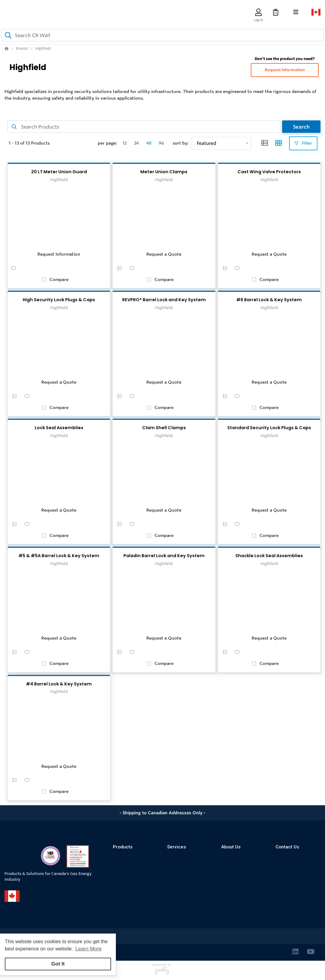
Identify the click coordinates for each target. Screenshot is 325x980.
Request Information (285, 70)
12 (125, 143)
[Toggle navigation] (296, 12)
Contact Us (287, 847)
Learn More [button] (89, 949)
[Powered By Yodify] (162, 972)
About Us (231, 847)
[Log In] (258, 12)
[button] (14, 268)
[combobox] (162, 35)
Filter (303, 143)
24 (136, 143)
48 (149, 143)
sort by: (181, 143)
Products (123, 847)
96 (161, 143)
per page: (107, 143)
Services (177, 847)
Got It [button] (58, 964)
